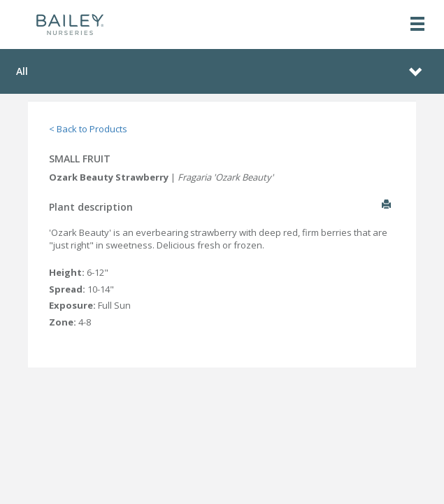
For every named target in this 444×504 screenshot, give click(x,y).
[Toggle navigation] (417, 25)
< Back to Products (88, 129)
